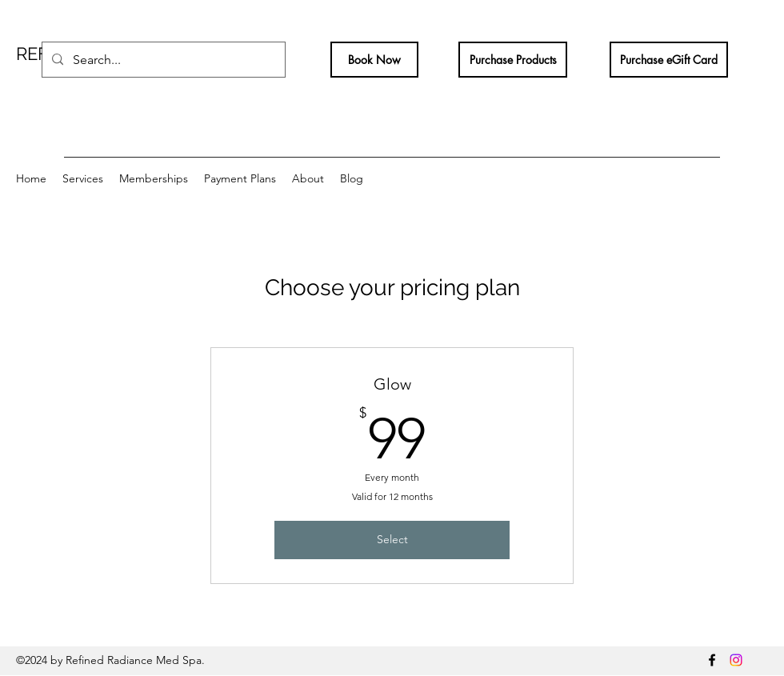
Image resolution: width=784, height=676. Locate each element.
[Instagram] (736, 660)
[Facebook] (712, 660)
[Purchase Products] (513, 60)
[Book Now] (374, 60)
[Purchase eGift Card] (669, 60)
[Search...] (162, 60)
